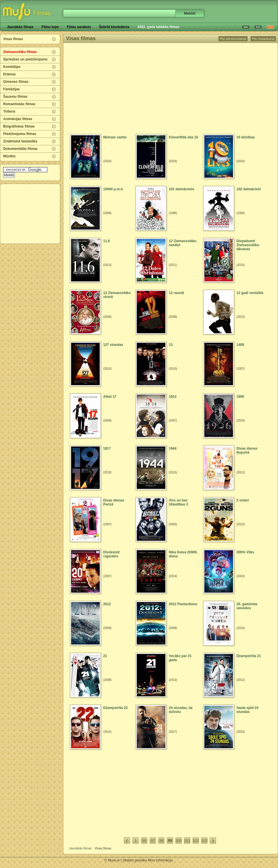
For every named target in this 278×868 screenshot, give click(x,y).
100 (179, 840)
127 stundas (113, 345)
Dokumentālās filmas (20, 149)
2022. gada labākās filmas (158, 27)
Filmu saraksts (79, 27)
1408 (240, 345)
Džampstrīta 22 (115, 708)
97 (153, 840)
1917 (107, 448)
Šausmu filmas (15, 97)
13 (171, 345)
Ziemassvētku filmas (20, 52)
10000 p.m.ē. (113, 189)
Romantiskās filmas (19, 104)
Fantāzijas (11, 89)
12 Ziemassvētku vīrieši (117, 295)
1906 (240, 397)
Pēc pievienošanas (233, 39)
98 (161, 840)
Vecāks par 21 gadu (180, 658)
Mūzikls (9, 156)
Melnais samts (115, 137)
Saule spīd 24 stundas (247, 710)
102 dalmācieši (249, 189)
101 (187, 840)
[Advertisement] (30, 214)
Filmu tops (50, 27)
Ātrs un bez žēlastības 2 (178, 502)
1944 (173, 448)
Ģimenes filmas (16, 82)
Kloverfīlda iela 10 (183, 137)
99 (170, 840)
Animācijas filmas (18, 119)
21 (105, 656)
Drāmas (9, 74)
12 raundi (176, 293)
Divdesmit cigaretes (111, 554)
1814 (173, 397)
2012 (107, 604)
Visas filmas (13, 39)
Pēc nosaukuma (263, 39)
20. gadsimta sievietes (247, 606)
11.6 (106, 241)
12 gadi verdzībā (250, 293)
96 (144, 840)
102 (196, 840)
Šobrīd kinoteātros (114, 27)
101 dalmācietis (182, 189)
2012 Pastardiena (183, 604)
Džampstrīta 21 (249, 656)
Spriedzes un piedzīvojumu (25, 59)
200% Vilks (245, 552)
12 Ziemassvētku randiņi (183, 243)
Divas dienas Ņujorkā (247, 450)
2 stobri (243, 500)
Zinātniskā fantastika (20, 141)
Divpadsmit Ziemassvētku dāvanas (248, 245)
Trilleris (9, 111)
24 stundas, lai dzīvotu (181, 710)
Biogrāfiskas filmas (19, 126)
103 (204, 840)
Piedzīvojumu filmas (20, 134)
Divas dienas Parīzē (114, 502)
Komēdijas (12, 67)
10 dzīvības (246, 137)
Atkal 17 (110, 397)
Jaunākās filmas (20, 27)
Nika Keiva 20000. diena (183, 554)
